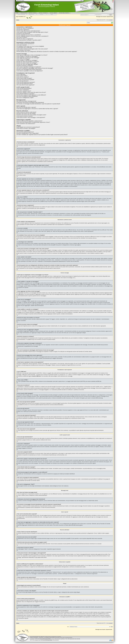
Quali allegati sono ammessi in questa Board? (28, 127)
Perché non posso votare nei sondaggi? (27, 63)
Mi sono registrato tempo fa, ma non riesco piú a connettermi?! (32, 36)
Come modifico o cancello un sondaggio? (27, 60)
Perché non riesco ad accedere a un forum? (28, 62)
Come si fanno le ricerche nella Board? (26, 112)
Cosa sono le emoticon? (23, 77)
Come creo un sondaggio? (23, 59)
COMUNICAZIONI (23, 13)
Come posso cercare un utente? (25, 116)
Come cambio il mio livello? (23, 50)
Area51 (92, 607)
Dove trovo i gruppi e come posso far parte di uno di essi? (31, 92)
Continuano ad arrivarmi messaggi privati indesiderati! (30, 102)
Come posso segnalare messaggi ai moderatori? (29, 67)
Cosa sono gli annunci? (22, 81)
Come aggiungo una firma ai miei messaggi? (28, 58)
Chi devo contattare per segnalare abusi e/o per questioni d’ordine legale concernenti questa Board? (42, 135)
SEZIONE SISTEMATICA (43, 13)
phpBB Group (54, 600)
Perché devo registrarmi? (23, 30)
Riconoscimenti (56, 640)
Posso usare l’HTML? (22, 76)
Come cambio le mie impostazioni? (25, 44)
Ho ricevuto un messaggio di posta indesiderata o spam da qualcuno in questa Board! (38, 104)
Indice (18, 20)
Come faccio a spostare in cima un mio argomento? (30, 71)
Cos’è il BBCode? (21, 74)
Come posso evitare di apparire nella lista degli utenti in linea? (32, 32)
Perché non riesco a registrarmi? (25, 39)
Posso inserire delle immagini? (24, 78)
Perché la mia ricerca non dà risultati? (26, 113)
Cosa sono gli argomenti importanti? (26, 82)
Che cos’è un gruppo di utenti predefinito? (27, 96)
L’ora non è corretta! (22, 45)
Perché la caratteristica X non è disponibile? (28, 133)
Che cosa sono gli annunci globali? (25, 80)
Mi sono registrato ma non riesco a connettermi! (29, 35)
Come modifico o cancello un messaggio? (27, 56)
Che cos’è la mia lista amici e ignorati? (26, 107)
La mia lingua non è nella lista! (24, 48)
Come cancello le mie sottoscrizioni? (26, 124)
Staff (46, 640)
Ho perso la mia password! (23, 34)
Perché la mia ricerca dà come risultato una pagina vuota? (31, 115)
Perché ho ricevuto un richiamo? (25, 66)
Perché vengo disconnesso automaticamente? (28, 31)
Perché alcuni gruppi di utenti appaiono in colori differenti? (31, 95)
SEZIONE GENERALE (33, 13)
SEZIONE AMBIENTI (53, 13)
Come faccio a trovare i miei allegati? (26, 128)
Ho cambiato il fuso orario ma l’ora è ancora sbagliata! (30, 46)
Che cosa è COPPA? (22, 37)
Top (17, 146)
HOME (17, 13)
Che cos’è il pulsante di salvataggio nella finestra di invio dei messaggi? (35, 68)
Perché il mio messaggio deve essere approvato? (29, 70)
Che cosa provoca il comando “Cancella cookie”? (29, 40)
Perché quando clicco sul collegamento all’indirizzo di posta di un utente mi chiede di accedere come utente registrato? (47, 52)
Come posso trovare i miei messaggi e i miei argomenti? (31, 117)
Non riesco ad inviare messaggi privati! (26, 101)
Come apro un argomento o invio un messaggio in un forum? (32, 55)
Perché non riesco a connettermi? (25, 28)
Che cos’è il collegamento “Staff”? (25, 98)
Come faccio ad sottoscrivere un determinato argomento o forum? (33, 122)
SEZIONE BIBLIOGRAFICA (64, 13)
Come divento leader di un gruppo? (25, 94)
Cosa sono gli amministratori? (24, 88)
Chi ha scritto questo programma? (25, 132)
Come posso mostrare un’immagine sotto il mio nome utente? (32, 49)
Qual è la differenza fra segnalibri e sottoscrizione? (29, 121)
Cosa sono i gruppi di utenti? (24, 91)
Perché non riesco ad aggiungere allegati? (27, 64)
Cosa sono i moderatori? (23, 90)
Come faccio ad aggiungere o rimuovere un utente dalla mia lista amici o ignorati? (37, 109)
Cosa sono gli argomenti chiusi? (25, 84)
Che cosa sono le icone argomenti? (25, 85)
